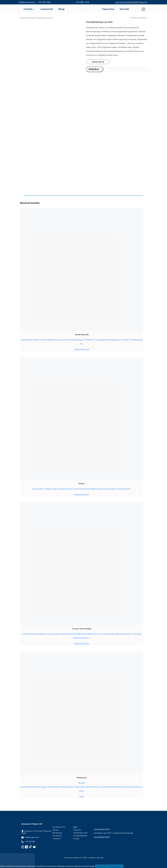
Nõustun (100, 866)
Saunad (55, 830)
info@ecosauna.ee (27, 2)
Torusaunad (57, 836)
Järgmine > (143, 18)
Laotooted (56, 839)
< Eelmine (133, 18)
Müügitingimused (80, 833)
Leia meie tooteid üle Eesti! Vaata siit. (131, 2)
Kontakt (76, 839)
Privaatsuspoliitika (80, 836)
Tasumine (77, 830)
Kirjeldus (94, 69)
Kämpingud (31, 18)
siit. (132, 833)
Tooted (22, 18)
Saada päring (98, 62)
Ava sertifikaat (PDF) (102, 829)
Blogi (75, 827)
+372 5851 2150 (82, 2)
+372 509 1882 (44, 2)
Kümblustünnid (59, 827)
